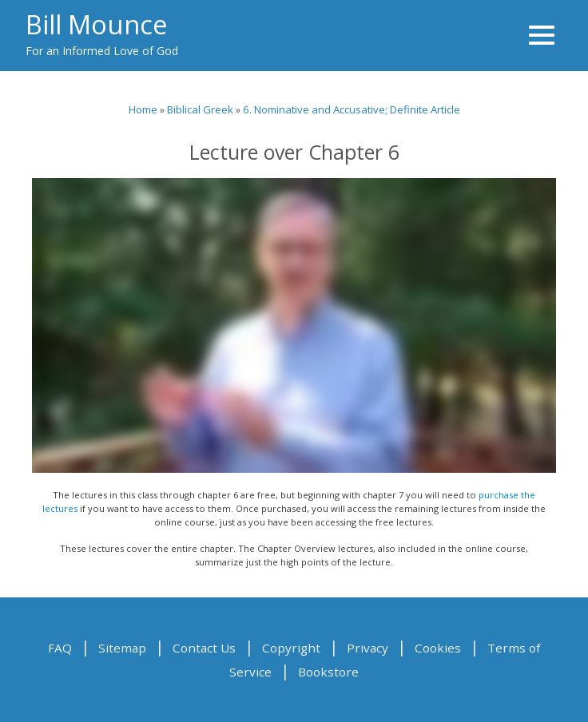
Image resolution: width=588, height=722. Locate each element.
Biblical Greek (200, 109)
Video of (294, 325)
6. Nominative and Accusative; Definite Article (352, 109)
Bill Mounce (96, 24)
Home (143, 109)
